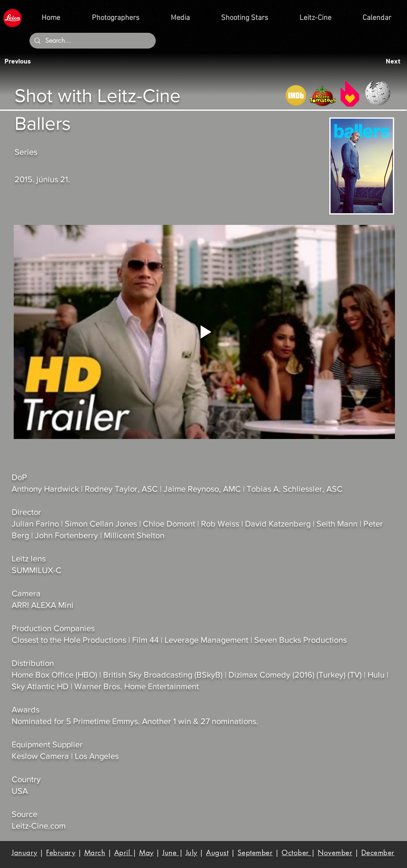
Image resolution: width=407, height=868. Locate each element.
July (191, 853)
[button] (20, 61)
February (61, 853)
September (255, 853)
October (296, 853)
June (171, 853)
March (95, 853)
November (335, 853)
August (217, 853)
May (146, 853)
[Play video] (204, 332)
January (25, 853)
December (378, 853)
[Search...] (92, 41)
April (123, 853)
